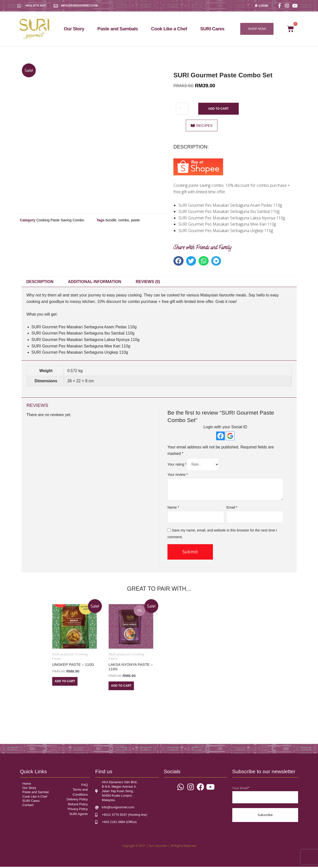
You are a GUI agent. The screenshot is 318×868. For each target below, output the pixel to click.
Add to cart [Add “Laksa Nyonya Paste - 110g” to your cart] (121, 687)
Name (173, 508)
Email (232, 508)
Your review (178, 475)
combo (124, 220)
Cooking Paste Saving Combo (60, 220)
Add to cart (219, 109)
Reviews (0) (148, 282)
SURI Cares (212, 29)
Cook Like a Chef (169, 29)
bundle (111, 220)
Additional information (95, 282)
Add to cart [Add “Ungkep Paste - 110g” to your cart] (65, 682)
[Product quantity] (183, 109)
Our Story (74, 29)
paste (135, 220)
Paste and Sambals (118, 29)
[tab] (40, 282)
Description (40, 282)
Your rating (177, 465)
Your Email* (265, 796)
